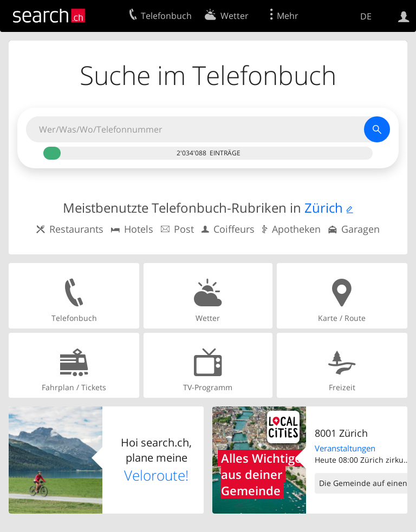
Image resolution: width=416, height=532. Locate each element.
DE (366, 16)
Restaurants (76, 229)
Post (184, 229)
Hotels (139, 229)
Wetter (208, 295)
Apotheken (296, 229)
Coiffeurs (234, 229)
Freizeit (342, 365)
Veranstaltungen (345, 448)
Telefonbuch (74, 295)
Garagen (360, 229)
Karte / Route (342, 295)
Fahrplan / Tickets (74, 365)
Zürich (324, 208)
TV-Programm (208, 365)
